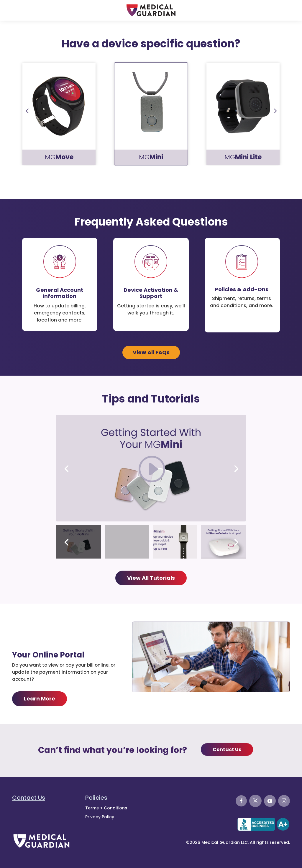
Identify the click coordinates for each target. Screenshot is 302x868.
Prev (27, 110)
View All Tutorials (151, 578)
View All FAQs (151, 352)
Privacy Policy (100, 817)
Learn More (40, 699)
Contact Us (227, 749)
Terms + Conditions (106, 808)
